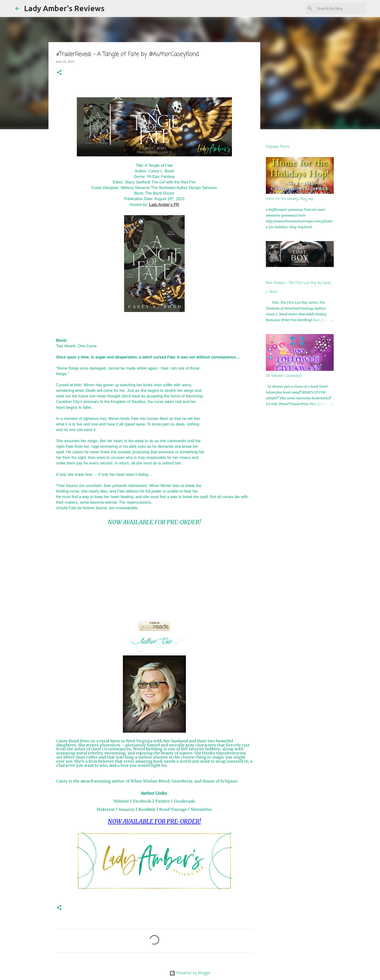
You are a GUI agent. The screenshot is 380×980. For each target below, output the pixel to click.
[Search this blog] (340, 8)
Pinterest (106, 809)
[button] (59, 73)
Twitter (162, 801)
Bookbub (147, 809)
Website (121, 801)
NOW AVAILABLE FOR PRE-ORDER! (154, 522)
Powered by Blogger (190, 973)
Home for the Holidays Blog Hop (290, 199)
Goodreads (184, 801)
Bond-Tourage (173, 809)
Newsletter (201, 809)
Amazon (127, 809)
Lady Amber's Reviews (64, 8)
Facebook (142, 801)
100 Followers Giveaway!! (284, 376)
